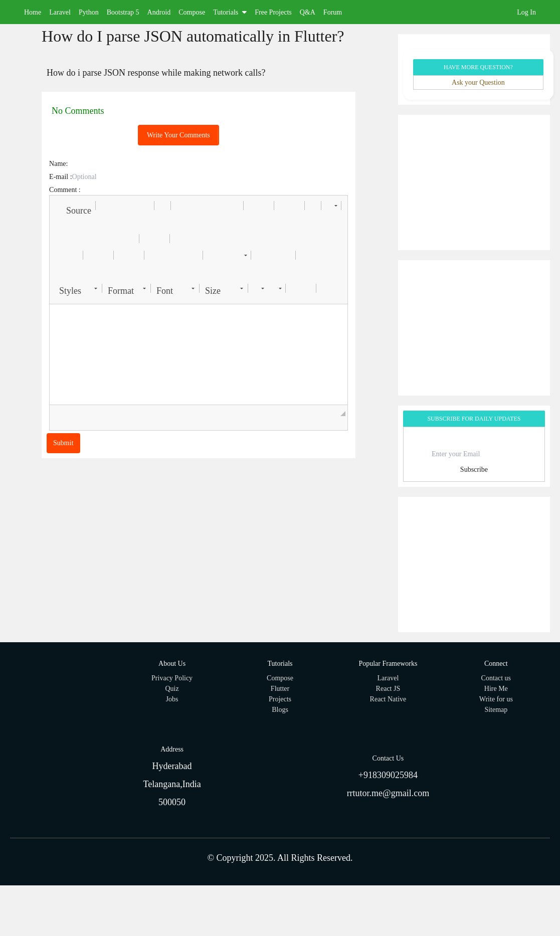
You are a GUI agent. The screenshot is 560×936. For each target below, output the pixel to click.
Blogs (280, 710)
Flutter (280, 689)
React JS (388, 689)
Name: (58, 164)
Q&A (308, 12)
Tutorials (230, 12)
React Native (388, 699)
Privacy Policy (172, 678)
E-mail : (61, 177)
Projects (280, 699)
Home (33, 12)
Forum (333, 12)
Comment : (65, 190)
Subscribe (474, 470)
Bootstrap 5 (123, 12)
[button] (74, 206)
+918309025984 (388, 775)
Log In (526, 12)
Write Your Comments (178, 135)
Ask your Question (478, 82)
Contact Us (388, 758)
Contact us (496, 678)
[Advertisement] (474, 182)
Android (159, 12)
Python (89, 12)
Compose (192, 12)
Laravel (60, 12)
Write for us (496, 699)
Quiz (172, 689)
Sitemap (496, 710)
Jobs (172, 699)
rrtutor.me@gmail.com (388, 793)
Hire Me (496, 689)
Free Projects (273, 12)
